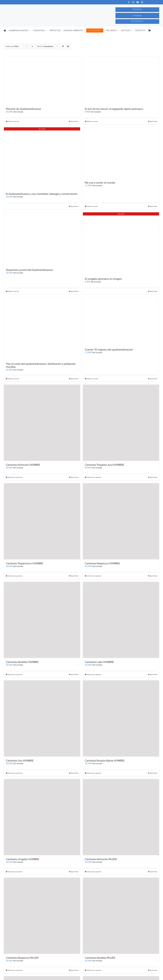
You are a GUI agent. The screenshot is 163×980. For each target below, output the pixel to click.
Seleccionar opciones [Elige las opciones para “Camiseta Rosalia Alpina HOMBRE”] (94, 773)
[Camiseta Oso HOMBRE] (42, 719)
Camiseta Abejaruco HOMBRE (102, 563)
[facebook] (129, 2)
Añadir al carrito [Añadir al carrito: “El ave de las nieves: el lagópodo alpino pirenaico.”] (92, 121)
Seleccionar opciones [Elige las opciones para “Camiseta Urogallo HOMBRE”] (15, 872)
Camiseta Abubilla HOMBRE (22, 662)
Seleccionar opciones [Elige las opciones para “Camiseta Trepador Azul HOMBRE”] (94, 477)
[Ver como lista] (68, 46)
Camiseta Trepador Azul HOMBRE (104, 465)
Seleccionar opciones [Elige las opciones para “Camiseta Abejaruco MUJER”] (15, 970)
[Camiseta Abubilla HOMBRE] (42, 620)
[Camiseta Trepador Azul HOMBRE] (121, 423)
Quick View (74, 121)
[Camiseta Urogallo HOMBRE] (42, 817)
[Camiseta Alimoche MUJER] (121, 817)
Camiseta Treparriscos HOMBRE (24, 563)
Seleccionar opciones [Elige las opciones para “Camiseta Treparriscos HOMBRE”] (15, 576)
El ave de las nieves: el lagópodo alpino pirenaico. (114, 109)
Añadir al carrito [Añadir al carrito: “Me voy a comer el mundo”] (92, 206)
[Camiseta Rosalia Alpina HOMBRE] (121, 719)
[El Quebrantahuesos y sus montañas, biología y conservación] (42, 159)
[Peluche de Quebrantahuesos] (42, 81)
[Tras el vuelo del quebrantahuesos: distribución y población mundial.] (42, 329)
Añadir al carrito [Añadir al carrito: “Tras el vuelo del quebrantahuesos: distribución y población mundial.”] (13, 379)
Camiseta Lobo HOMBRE (99, 662)
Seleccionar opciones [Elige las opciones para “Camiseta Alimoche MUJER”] (94, 872)
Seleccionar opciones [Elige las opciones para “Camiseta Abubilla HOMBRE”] (15, 674)
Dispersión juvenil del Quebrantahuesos (29, 270)
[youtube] (138, 2)
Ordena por (12, 46)
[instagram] (142, 2)
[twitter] (133, 2)
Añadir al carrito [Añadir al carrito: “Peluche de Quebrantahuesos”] (13, 121)
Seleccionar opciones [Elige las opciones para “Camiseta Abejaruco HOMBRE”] (94, 576)
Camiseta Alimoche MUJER (101, 859)
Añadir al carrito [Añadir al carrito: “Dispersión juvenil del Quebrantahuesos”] (13, 291)
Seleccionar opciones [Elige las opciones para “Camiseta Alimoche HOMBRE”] (15, 477)
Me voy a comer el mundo (100, 183)
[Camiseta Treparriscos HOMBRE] (42, 521)
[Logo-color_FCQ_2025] (31, 7)
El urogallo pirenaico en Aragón (103, 279)
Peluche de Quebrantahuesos (23, 109)
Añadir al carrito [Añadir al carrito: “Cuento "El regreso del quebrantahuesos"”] (92, 379)
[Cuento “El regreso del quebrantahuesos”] (121, 321)
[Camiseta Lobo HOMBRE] (121, 620)
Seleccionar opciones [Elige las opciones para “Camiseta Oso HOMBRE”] (15, 773)
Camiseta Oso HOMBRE (20, 761)
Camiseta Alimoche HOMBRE (23, 465)
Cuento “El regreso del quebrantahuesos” (109, 350)
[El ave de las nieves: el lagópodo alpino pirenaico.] (121, 81)
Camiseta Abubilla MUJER (100, 958)
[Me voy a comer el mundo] (121, 153)
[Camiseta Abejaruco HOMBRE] (121, 521)
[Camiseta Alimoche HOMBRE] (42, 423)
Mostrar (45, 46)
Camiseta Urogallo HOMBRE (22, 859)
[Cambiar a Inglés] (158, 31)
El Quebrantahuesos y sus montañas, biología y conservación (42, 194)
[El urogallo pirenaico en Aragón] (121, 244)
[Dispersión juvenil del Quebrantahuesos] (42, 239)
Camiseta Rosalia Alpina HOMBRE (105, 761)
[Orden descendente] (32, 46)
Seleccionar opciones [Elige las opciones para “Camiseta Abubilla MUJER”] (94, 970)
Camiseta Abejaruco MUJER (22, 958)
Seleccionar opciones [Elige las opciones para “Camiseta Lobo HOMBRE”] (94, 674)
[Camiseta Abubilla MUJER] (121, 916)
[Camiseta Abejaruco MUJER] (42, 916)
